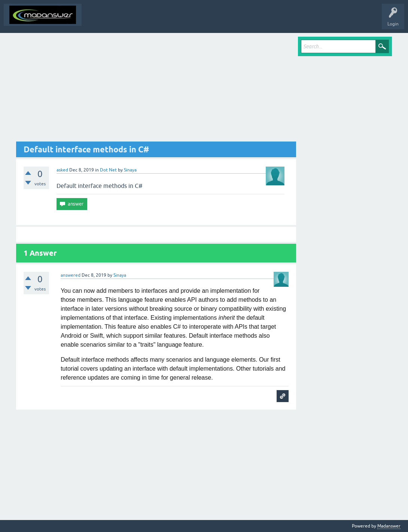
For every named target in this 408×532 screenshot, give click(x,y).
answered (71, 275)
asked (62, 170)
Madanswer (389, 526)
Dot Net (108, 170)
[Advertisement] (156, 89)
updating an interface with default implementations (166, 369)
